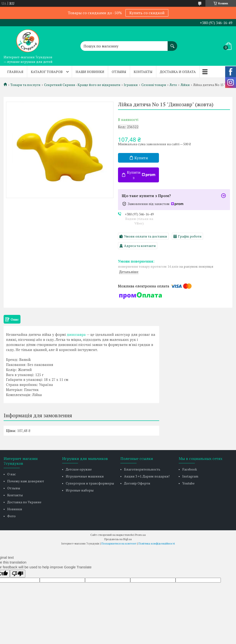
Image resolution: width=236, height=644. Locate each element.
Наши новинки (90, 72)
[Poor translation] (18, 574)
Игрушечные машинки (85, 476)
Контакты (143, 72)
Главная (15, 72)
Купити (141, 158)
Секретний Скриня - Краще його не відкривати (82, 85)
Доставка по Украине (24, 502)
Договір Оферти (137, 483)
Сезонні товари (154, 85)
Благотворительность (142, 469)
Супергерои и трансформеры (90, 483)
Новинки (15, 509)
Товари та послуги (25, 85)
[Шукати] (172, 44)
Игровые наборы (80, 490)
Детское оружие (79, 469)
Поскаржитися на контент (119, 543)
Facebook (190, 469)
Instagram (190, 476)
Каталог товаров (47, 72)
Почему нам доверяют (26, 481)
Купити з (141, 175)
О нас (12, 474)
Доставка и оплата (178, 72)
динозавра (76, 334)
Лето (173, 85)
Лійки (185, 85)
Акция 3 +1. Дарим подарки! (147, 476)
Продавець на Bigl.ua (118, 539)
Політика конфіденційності (157, 543)
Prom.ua (140, 535)
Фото (11, 516)
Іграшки (131, 85)
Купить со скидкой (147, 13)
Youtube (188, 483)
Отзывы (119, 72)
